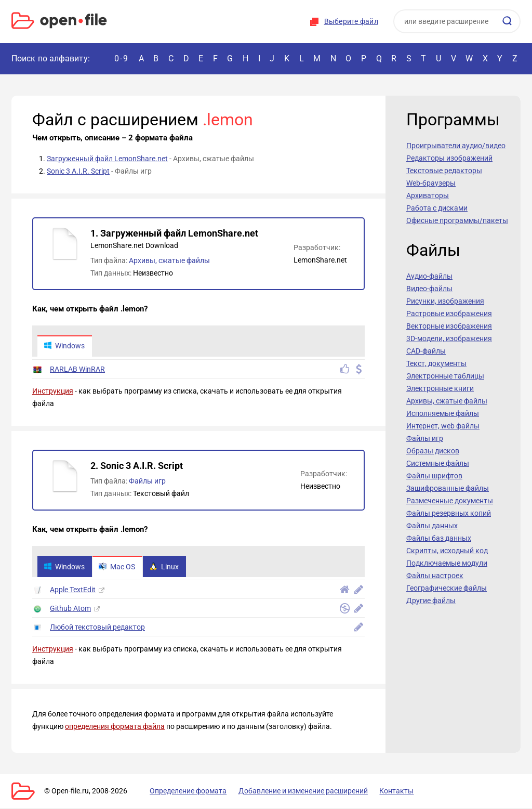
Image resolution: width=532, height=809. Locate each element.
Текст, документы (436, 363)
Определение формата (184, 792)
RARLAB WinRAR (77, 370)
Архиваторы (428, 195)
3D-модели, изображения (449, 338)
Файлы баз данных (439, 538)
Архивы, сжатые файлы (169, 260)
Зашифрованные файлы (448, 488)
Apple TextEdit (73, 591)
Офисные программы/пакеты (457, 220)
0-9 (122, 58)
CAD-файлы (426, 351)
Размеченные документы (450, 501)
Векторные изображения (449, 326)
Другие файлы (431, 601)
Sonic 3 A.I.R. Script (78, 171)
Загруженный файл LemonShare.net (107, 159)
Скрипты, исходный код (447, 551)
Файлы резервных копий (449, 513)
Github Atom (70, 609)
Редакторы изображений (449, 158)
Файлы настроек (435, 576)
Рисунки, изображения (445, 301)
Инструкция (53, 392)
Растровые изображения (449, 314)
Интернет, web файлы (443, 426)
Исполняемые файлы (443, 413)
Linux (166, 567)
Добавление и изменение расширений (296, 792)
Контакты (387, 792)
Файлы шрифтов (434, 476)
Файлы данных (432, 526)
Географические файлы (447, 588)
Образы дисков (433, 451)
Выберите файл (351, 21)
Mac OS (118, 567)
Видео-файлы (429, 289)
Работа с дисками (437, 208)
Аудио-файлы (429, 276)
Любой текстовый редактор (97, 628)
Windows (65, 346)
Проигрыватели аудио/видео (456, 146)
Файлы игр (147, 481)
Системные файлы (438, 463)
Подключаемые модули (447, 563)
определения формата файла (115, 727)
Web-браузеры (431, 183)
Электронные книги (440, 388)
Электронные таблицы (445, 376)
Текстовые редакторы (444, 171)
